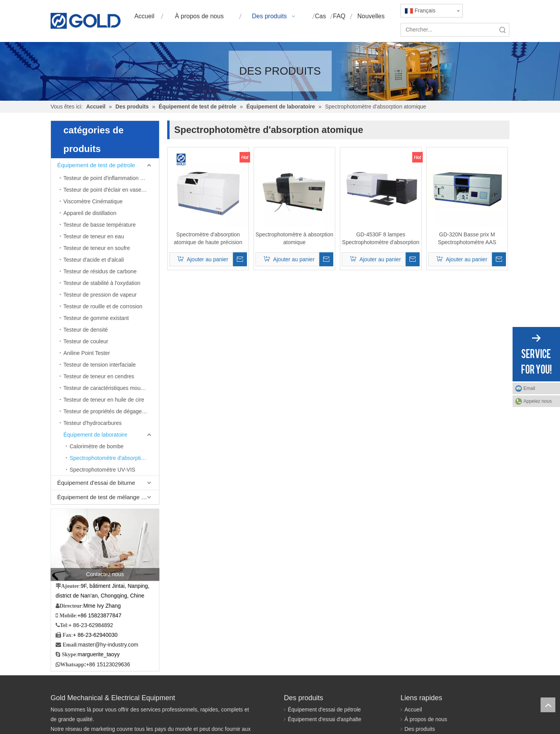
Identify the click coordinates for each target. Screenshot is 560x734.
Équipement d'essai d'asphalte (325, 719)
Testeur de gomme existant (96, 318)
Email (529, 388)
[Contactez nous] (105, 545)
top (548, 705)
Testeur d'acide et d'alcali (94, 260)
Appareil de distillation (90, 213)
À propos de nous (426, 719)
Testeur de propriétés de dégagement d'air (111, 411)
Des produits (420, 729)
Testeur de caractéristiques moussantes (111, 388)
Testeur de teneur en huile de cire (104, 400)
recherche (502, 30)
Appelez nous (538, 401)
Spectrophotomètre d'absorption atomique (114, 458)
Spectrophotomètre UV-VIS (102, 470)
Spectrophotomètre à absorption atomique (294, 238)
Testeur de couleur (86, 341)
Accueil (413, 710)
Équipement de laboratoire (95, 435)
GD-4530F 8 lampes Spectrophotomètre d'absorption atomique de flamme (381, 239)
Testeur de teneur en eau (94, 236)
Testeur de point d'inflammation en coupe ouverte (111, 178)
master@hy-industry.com (108, 645)
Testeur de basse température (100, 225)
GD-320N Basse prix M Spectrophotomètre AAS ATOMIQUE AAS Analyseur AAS (467, 239)
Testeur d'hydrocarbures (93, 423)
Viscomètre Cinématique (93, 201)
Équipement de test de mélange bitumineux (108, 497)
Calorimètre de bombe (97, 446)
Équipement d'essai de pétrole (324, 710)
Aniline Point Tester (87, 353)
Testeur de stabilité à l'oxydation (102, 283)
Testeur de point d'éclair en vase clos (108, 190)
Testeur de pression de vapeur (100, 295)
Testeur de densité (86, 330)
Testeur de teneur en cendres (99, 376)
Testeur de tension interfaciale (100, 365)
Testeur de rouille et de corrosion (103, 306)
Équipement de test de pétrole (96, 165)
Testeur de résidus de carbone (100, 271)
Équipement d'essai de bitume (96, 483)
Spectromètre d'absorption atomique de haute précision (208, 238)
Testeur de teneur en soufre (97, 248)
